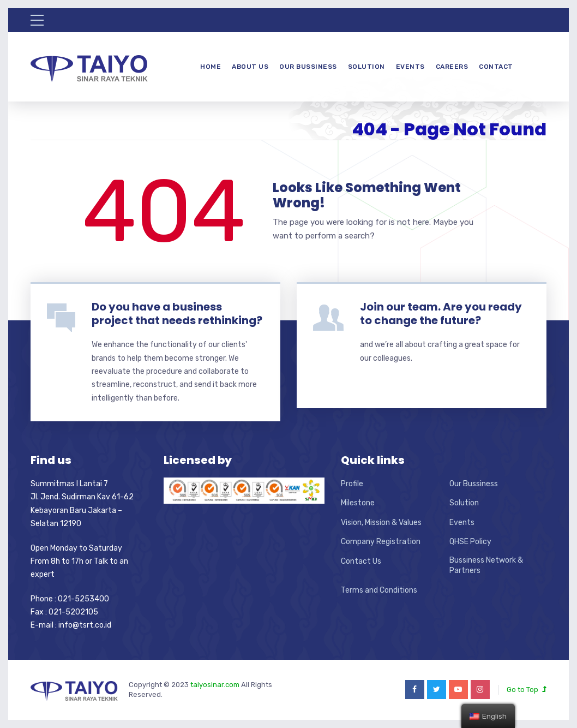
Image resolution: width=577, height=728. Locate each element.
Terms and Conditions (379, 590)
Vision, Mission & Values (381, 523)
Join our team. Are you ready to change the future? (441, 314)
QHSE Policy (470, 542)
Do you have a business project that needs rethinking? (177, 314)
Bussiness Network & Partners (486, 566)
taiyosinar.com (216, 685)
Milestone (358, 503)
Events (410, 67)
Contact (496, 67)
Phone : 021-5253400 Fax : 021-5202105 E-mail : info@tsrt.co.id (71, 612)
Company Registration (381, 542)
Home (211, 67)
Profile (352, 484)
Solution (366, 67)
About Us (250, 67)
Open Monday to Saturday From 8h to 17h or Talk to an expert (79, 562)
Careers (452, 67)
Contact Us (361, 561)
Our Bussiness (308, 67)
